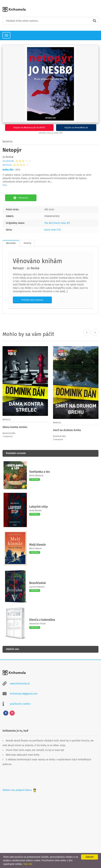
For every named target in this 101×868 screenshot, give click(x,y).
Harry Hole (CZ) (53, 230)
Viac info (28, 864)
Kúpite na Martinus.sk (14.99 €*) (29, 128)
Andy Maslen (35, 510)
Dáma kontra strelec (15, 427)
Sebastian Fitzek (37, 624)
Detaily (27, 243)
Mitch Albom (35, 548)
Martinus (7, 165)
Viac (5, 185)
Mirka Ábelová (36, 476)
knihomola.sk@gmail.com (24, 694)
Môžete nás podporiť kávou (20, 790)
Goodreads (8, 161)
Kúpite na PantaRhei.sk (76, 128)
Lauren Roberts (37, 587)
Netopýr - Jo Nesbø (26, 268)
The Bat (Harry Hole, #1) (57, 223)
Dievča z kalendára (42, 620)
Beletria (8, 142)
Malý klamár (38, 545)
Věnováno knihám (37, 261)
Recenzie (11, 243)
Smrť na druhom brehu (67, 430)
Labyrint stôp (39, 507)
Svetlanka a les (40, 472)
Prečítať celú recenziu (32, 300)
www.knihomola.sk (20, 684)
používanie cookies (20, 704)
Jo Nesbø (8, 157)
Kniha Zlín (8, 170)
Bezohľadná (37, 583)
